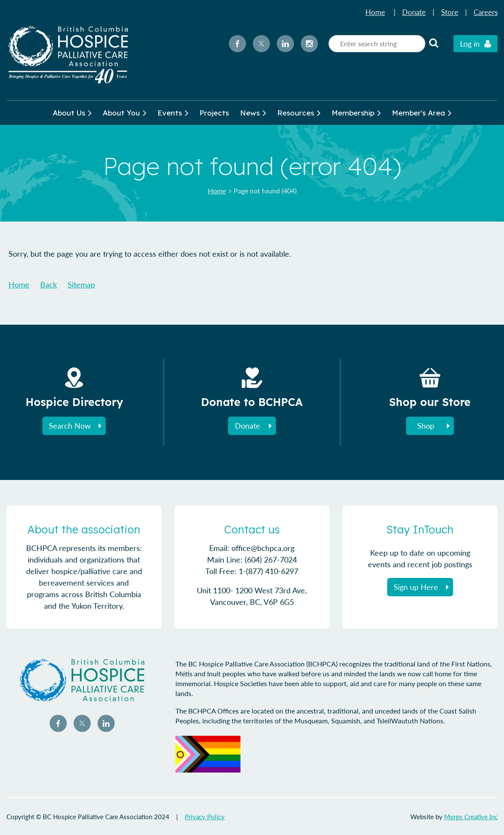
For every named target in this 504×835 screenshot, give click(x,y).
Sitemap (81, 284)
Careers (486, 12)
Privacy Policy (205, 817)
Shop (426, 426)
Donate (414, 12)
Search (433, 43)
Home (375, 12)
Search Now (70, 426)
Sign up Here (416, 587)
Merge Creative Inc (471, 817)
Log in (470, 44)
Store (450, 12)
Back (49, 284)
